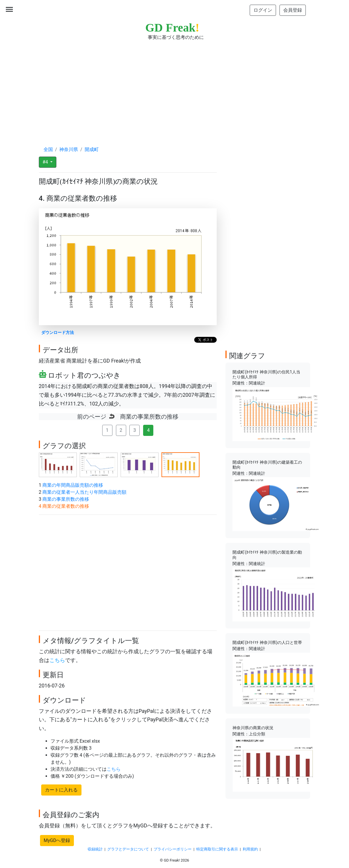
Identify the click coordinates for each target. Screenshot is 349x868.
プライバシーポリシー (173, 849)
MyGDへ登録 (57, 840)
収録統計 (95, 849)
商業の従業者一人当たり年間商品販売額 (84, 492)
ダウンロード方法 (58, 333)
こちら (57, 660)
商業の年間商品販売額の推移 (73, 485)
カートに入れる (61, 790)
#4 (46, 162)
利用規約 (250, 849)
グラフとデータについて (128, 849)
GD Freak (172, 28)
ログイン (263, 10)
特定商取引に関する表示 (217, 849)
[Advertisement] (175, 88)
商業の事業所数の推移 (66, 499)
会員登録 (293, 10)
